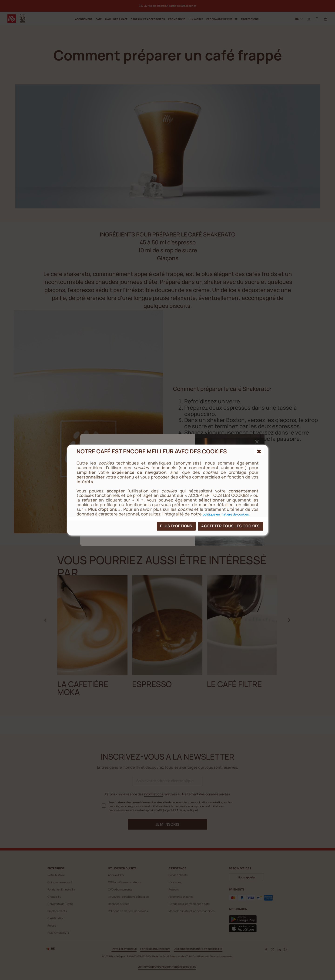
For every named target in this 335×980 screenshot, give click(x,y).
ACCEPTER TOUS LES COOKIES (231, 526)
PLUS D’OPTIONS (176, 526)
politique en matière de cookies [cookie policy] (226, 514)
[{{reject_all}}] (259, 452)
